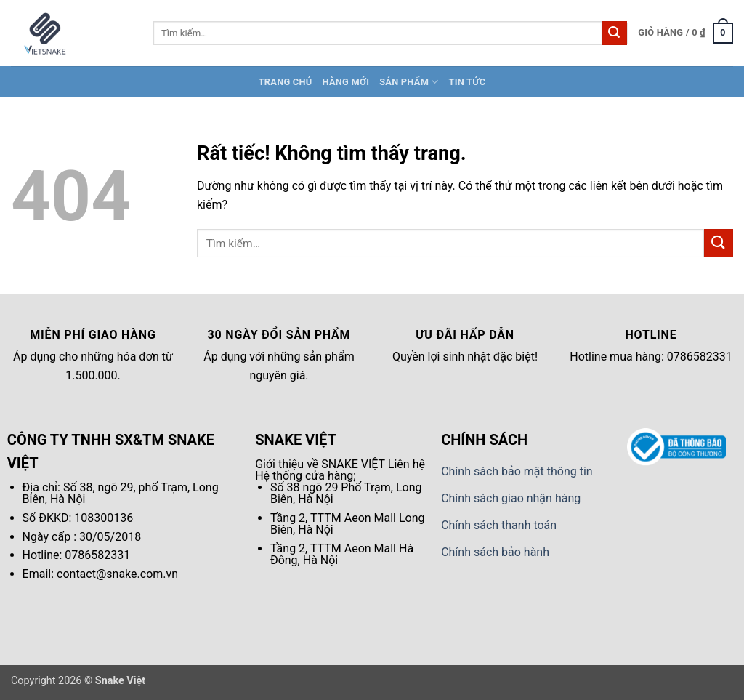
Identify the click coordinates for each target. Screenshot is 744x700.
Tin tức (468, 82)
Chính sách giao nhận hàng (511, 498)
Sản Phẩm (409, 82)
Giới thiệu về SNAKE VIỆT (320, 464)
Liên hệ (407, 464)
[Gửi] (615, 33)
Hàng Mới (345, 82)
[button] (686, 33)
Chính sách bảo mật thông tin (517, 471)
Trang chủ (286, 82)
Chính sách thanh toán (499, 525)
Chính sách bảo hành (495, 552)
